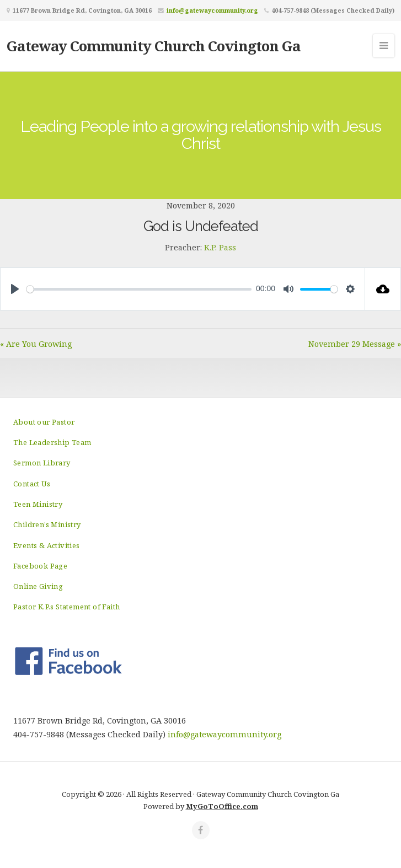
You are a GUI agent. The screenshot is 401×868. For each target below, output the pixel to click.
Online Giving (38, 586)
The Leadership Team (52, 442)
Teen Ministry (38, 504)
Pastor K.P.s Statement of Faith (66, 607)
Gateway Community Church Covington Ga (154, 46)
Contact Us (32, 484)
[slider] (139, 289)
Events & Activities (47, 545)
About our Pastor (44, 422)
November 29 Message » (355, 344)
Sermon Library (42, 463)
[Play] (15, 289)
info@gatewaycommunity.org (212, 10)
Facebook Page (40, 566)
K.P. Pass (220, 247)
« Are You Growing (36, 344)
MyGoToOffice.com (222, 806)
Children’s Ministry (47, 524)
